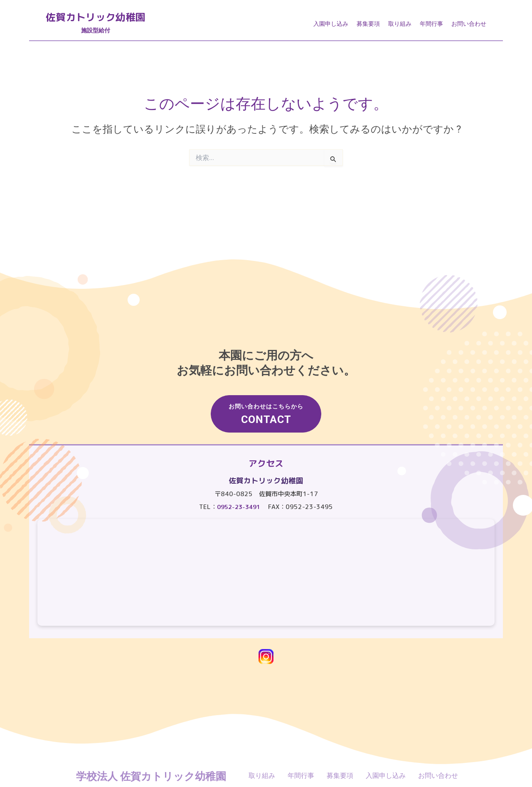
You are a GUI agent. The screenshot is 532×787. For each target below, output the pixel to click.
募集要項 (368, 26)
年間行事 (431, 26)
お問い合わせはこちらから (268, 406)
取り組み (400, 26)
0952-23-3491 (239, 507)
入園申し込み (331, 26)
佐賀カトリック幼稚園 (116, 20)
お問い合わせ (469, 26)
